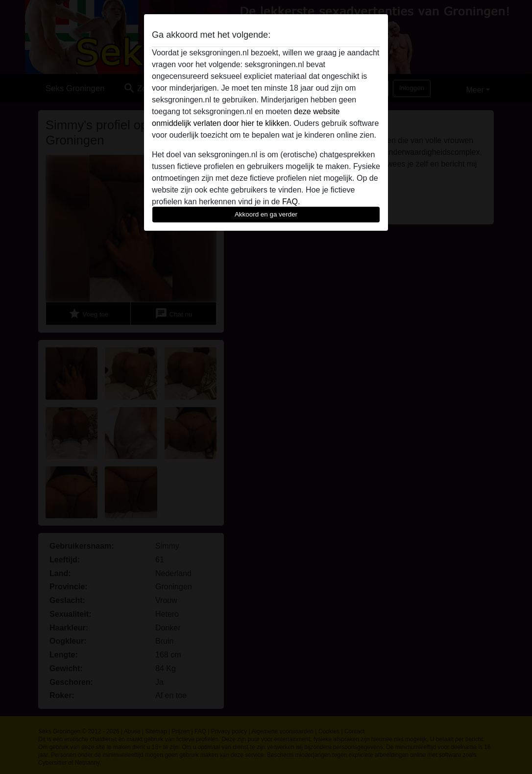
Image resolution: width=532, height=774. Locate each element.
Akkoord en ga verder (266, 214)
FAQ (290, 202)
